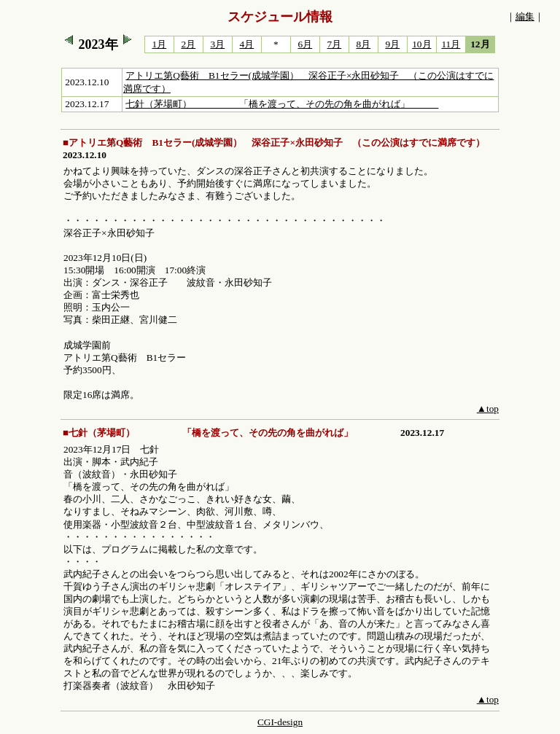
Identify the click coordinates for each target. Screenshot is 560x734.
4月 (247, 44)
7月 (335, 44)
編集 (525, 16)
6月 (306, 44)
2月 (189, 44)
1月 (160, 44)
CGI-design (280, 722)
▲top (488, 409)
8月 (364, 44)
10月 (421, 44)
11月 (451, 44)
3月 (218, 44)
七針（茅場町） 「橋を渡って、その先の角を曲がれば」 (282, 104)
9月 (393, 44)
